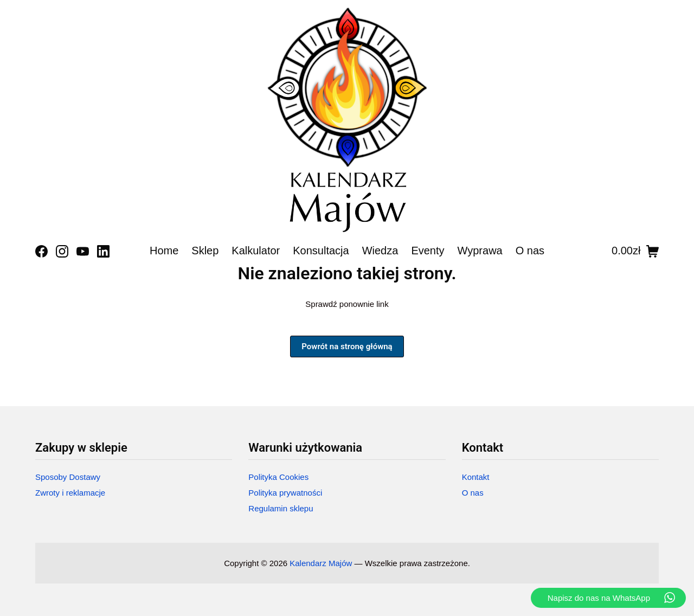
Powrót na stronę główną (347, 347)
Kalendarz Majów (321, 563)
